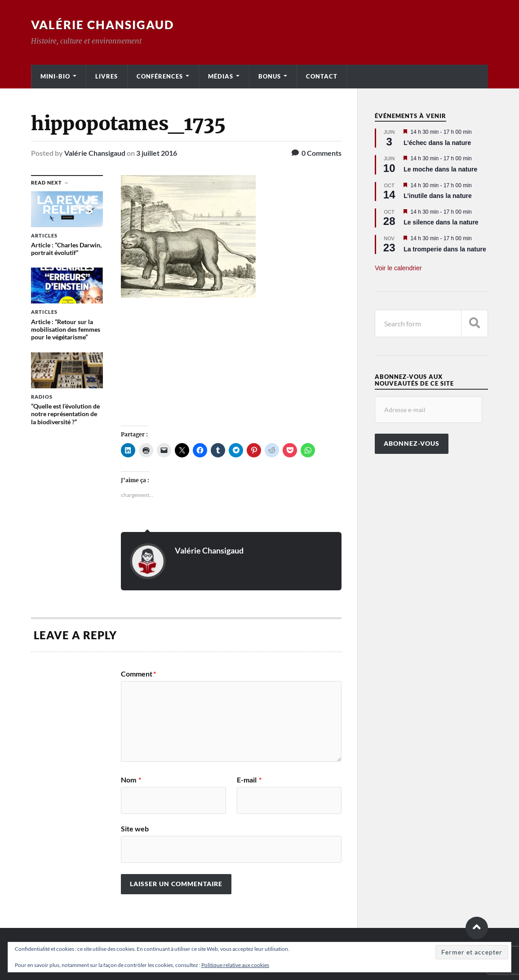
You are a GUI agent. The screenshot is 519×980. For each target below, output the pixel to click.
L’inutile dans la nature (438, 196)
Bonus (270, 76)
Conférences (160, 76)
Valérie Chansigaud (102, 25)
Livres (106, 76)
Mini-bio (55, 76)
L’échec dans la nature (437, 143)
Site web (135, 828)
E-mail (249, 780)
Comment (138, 674)
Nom (131, 780)
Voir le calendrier (398, 268)
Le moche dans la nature (440, 169)
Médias (221, 76)
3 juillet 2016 (157, 153)
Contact (322, 76)
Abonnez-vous (412, 444)
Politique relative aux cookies (235, 965)
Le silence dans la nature (441, 222)
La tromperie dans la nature (445, 249)
